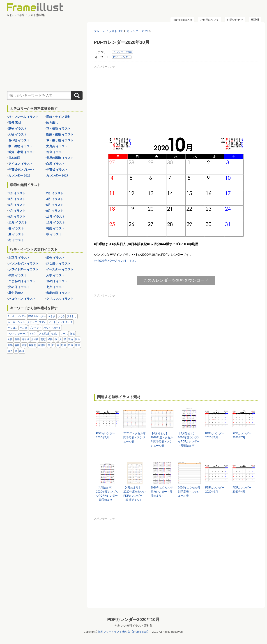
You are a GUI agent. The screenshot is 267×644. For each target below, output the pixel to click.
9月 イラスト (17, 217)
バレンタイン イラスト (23, 264)
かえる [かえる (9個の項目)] (61, 316)
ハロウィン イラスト (22, 299)
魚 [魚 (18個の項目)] (16, 351)
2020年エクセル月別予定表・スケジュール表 (189, 492)
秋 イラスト (54, 234)
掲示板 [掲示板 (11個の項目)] (25, 339)
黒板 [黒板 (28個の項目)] (22, 351)
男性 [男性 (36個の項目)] (78, 339)
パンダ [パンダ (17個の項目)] (23, 328)
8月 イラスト (55, 211)
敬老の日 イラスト (58, 293)
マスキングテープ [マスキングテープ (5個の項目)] (18, 334)
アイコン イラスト (21, 164)
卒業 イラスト (18, 275)
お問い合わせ (235, 20)
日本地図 (14, 158)
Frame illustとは (182, 20)
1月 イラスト (17, 193)
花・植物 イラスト (58, 129)
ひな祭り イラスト (58, 264)
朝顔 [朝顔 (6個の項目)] (43, 339)
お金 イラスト (55, 152)
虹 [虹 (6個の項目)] (53, 345)
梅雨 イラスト (55, 228)
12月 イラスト (56, 222)
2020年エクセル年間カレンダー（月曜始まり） (162, 492)
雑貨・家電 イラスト (22, 152)
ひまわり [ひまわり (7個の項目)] (72, 316)
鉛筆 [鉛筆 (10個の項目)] (78, 345)
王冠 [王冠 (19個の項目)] (71, 339)
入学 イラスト (55, 275)
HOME (255, 20)
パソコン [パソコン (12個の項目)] (13, 328)
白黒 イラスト (55, 164)
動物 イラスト (18, 129)
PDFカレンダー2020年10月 (134, 620)
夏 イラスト (16, 234)
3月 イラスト (17, 199)
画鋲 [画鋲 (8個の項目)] (10, 345)
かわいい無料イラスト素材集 (134, 626)
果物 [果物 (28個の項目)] (50, 339)
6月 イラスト (55, 205)
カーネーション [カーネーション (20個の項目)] (16, 322)
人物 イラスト (18, 134)
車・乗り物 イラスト (60, 140)
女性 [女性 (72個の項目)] (10, 339)
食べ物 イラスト (19, 140)
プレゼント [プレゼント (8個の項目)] (35, 328)
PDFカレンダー (122, 57)
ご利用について (209, 20)
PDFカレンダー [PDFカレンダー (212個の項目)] (37, 316)
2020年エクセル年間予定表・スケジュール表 (135, 437)
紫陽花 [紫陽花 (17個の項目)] (32, 345)
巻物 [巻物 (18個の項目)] (17, 339)
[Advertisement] (176, 101)
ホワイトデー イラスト (23, 269)
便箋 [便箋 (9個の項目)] (72, 334)
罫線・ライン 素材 (58, 117)
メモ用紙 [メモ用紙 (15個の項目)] (44, 334)
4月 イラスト (55, 199)
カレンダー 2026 (19, 176)
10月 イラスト (56, 217)
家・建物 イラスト (21, 146)
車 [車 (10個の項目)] (58, 345)
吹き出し (52, 123)
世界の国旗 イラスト (60, 158)
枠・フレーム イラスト (23, 117)
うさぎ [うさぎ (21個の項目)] (52, 316)
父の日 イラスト (19, 287)
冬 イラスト (16, 240)
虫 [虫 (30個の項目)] (49, 345)
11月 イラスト (18, 222)
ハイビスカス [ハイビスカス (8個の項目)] (65, 322)
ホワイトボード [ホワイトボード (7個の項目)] (52, 328)
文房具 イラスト (57, 146)
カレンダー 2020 (122, 52)
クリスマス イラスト (60, 299)
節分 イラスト (55, 258)
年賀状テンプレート (22, 170)
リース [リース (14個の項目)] (64, 334)
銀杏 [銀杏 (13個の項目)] (10, 351)
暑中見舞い (16, 293)
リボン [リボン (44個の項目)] (55, 334)
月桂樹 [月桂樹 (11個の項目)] (35, 339)
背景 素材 (15, 123)
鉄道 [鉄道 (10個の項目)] (71, 345)
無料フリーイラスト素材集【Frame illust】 (124, 632)
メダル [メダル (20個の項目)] (33, 334)
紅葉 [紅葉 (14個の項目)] (24, 345)
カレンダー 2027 (57, 176)
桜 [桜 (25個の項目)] (56, 339)
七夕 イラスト (55, 287)
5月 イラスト (17, 205)
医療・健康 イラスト (60, 134)
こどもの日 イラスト (22, 281)
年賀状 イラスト (57, 170)
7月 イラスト (17, 211)
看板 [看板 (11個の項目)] (17, 345)
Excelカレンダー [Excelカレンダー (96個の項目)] (17, 316)
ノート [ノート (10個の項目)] (52, 322)
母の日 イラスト (57, 281)
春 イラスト (16, 228)
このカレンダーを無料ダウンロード (176, 280)
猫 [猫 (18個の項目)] (65, 339)
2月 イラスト (55, 193)
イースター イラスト (60, 269)
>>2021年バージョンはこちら (115, 261)
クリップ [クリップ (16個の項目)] (32, 322)
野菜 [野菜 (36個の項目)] (64, 345)
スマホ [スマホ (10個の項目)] (43, 322)
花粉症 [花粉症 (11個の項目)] (42, 345)
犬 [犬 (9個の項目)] (60, 339)
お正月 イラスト (19, 258)
